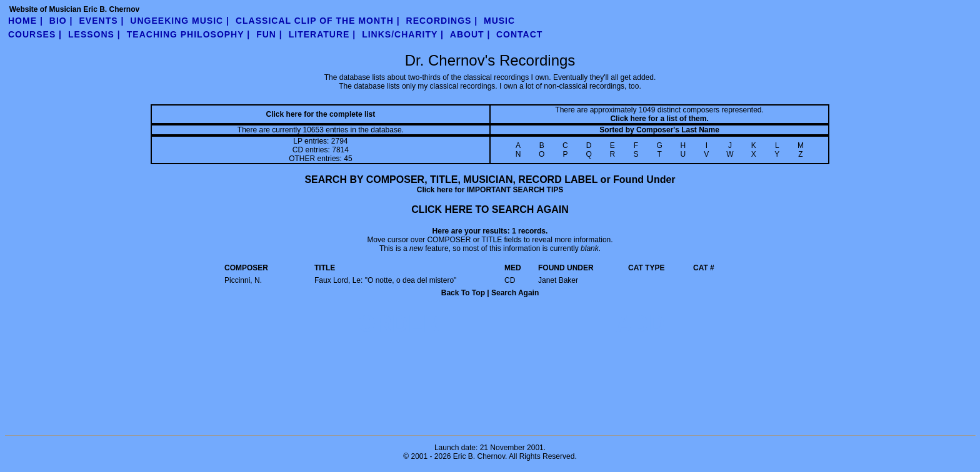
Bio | (61, 21)
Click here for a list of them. (659, 119)
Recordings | (442, 21)
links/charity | (403, 34)
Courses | (35, 34)
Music (499, 21)
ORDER (399, 324)
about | (470, 34)
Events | (102, 21)
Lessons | (94, 34)
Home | (26, 21)
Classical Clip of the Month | (318, 21)
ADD (641, 324)
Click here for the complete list (321, 114)
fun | (269, 34)
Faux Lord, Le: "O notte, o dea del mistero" (385, 280)
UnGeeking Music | (180, 21)
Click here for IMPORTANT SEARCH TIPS (490, 190)
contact (519, 34)
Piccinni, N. (243, 280)
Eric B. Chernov (479, 456)
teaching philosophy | (188, 34)
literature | (322, 34)
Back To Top (463, 293)
